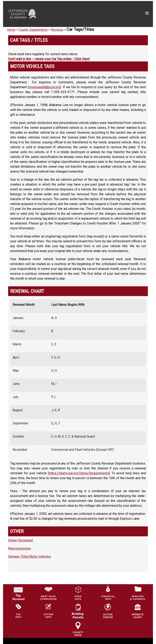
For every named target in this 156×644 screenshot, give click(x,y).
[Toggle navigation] (108, 14)
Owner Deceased (20, 540)
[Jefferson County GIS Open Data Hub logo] (78, 593)
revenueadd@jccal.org (44, 87)
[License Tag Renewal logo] (18, 592)
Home (11, 30)
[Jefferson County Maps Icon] (78, 629)
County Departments (33, 30)
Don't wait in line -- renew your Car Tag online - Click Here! (49, 59)
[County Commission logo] (48, 593)
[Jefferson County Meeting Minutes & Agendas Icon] (138, 593)
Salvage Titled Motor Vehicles (30, 557)
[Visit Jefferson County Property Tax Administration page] (18, 611)
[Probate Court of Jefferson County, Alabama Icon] (138, 611)
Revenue (57, 30)
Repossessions (19, 548)
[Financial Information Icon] (108, 593)
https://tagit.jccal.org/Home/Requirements (79, 473)
